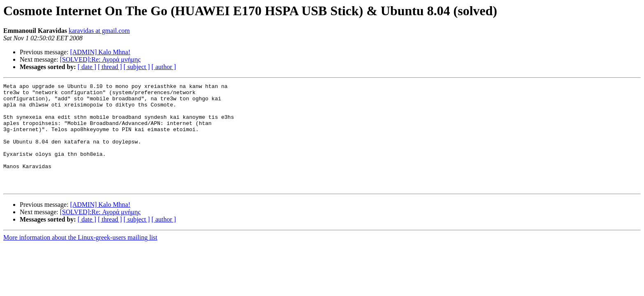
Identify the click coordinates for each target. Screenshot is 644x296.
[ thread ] (110, 67)
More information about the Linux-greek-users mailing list (80, 258)
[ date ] (87, 67)
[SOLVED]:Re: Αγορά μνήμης (100, 59)
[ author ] (164, 67)
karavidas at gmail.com (99, 31)
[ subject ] (137, 67)
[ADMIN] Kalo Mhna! (100, 52)
